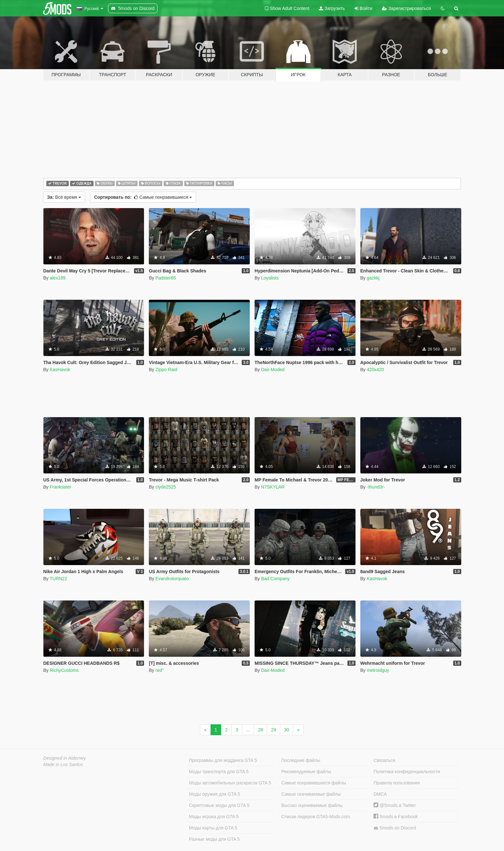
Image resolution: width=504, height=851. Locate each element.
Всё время (64, 197)
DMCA (380, 794)
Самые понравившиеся (143, 197)
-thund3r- (376, 487)
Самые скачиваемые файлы (311, 794)
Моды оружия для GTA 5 (215, 794)
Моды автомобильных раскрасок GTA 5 (230, 783)
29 (274, 730)
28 (261, 730)
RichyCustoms (64, 670)
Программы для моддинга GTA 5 (223, 760)
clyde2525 (166, 487)
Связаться (384, 760)
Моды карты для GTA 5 (213, 828)
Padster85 (166, 278)
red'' (159, 670)
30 (287, 730)
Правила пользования (397, 783)
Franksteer (61, 487)
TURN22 (58, 579)
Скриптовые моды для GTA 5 (219, 805)
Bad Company (275, 579)
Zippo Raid (166, 370)
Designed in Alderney (65, 758)
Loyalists (270, 278)
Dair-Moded (273, 370)
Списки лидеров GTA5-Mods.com (316, 817)
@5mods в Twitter (395, 805)
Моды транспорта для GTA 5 (219, 772)
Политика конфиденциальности (407, 772)
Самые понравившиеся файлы (314, 783)
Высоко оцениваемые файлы (312, 805)
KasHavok (60, 370)
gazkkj (373, 278)
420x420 (375, 370)
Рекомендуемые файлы (306, 772)
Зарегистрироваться (406, 8)
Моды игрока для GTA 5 (214, 817)
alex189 (58, 278)
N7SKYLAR (273, 487)
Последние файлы (301, 760)
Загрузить (332, 8)
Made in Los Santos (63, 764)
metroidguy (378, 670)
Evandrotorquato (172, 579)
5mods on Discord (395, 828)
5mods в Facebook (396, 817)
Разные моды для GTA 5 (214, 839)
